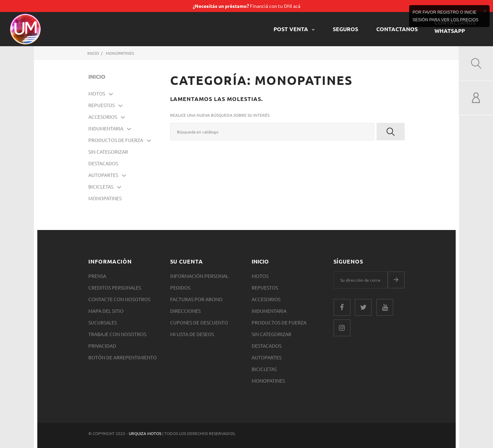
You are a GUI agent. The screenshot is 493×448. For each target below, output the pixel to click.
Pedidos (180, 287)
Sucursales (103, 322)
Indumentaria (106, 128)
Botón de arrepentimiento (123, 357)
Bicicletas (101, 187)
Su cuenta (187, 261)
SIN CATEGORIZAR (108, 152)
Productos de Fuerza (116, 140)
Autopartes (103, 175)
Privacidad (102, 346)
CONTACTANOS (397, 29)
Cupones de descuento (199, 322)
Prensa (97, 276)
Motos (97, 93)
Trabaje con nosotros (117, 334)
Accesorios (103, 117)
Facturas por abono (196, 299)
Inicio (97, 76)
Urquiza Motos (146, 433)
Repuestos (102, 105)
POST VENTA (292, 29)
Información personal (199, 276)
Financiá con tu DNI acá (246, 6)
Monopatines (105, 198)
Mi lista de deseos (192, 334)
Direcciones (185, 311)
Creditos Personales (115, 287)
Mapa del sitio (106, 311)
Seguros (345, 29)
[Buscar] (272, 132)
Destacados (103, 163)
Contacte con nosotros (119, 299)
